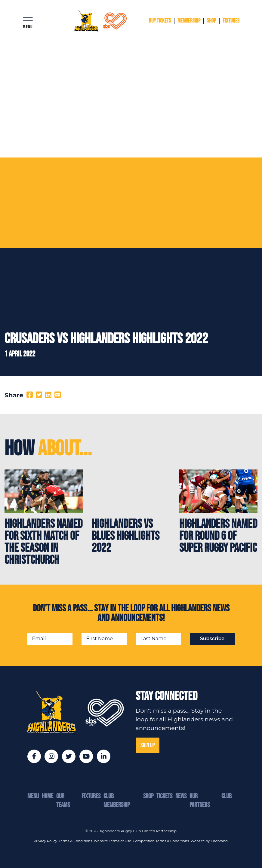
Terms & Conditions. (76, 841)
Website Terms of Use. (113, 841)
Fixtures (91, 796)
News (181, 796)
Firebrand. (220, 841)
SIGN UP (148, 745)
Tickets (164, 796)
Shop (148, 796)
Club (227, 796)
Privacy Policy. (46, 841)
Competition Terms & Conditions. (161, 841)
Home (48, 796)
